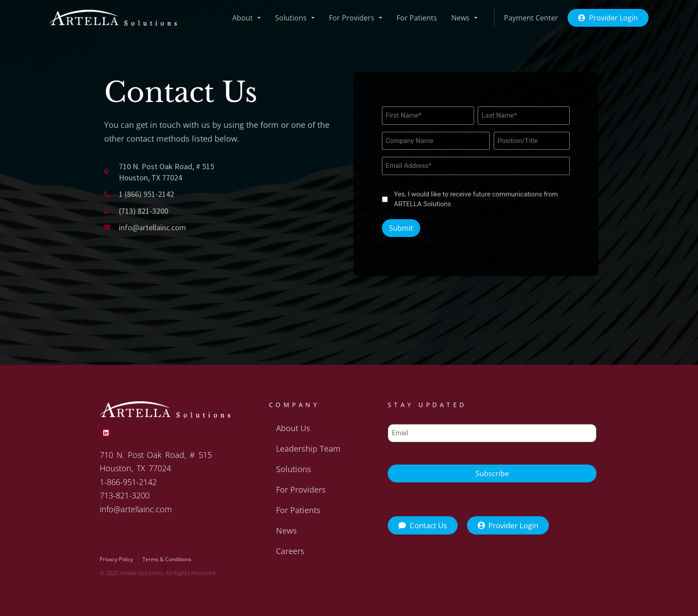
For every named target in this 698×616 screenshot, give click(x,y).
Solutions (295, 18)
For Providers (356, 18)
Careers (290, 551)
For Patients (417, 18)
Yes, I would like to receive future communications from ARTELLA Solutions (476, 199)
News (465, 18)
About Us (293, 428)
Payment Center (531, 18)
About (247, 18)
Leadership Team (308, 449)
